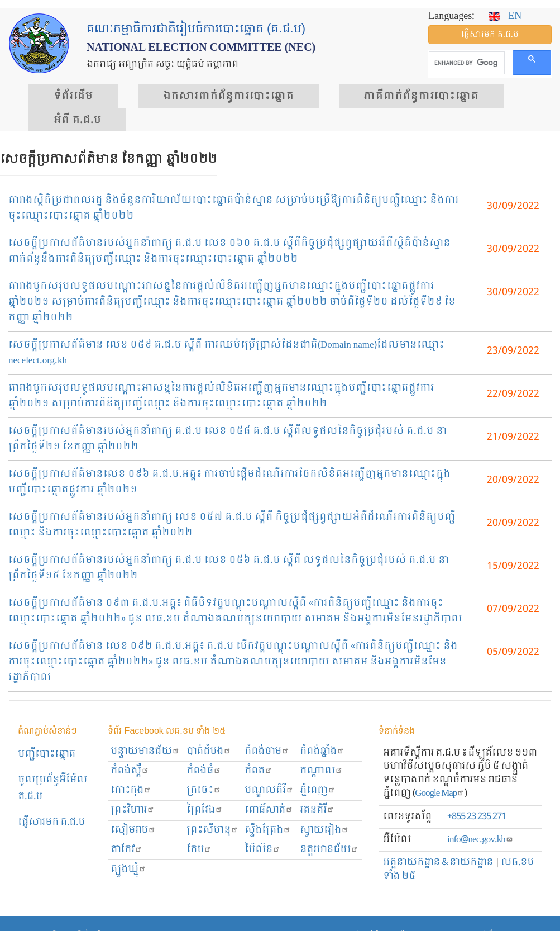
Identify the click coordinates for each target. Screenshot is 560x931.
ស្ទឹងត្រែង (268, 830)
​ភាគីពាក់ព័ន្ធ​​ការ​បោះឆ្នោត (421, 96)
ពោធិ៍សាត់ (269, 810)
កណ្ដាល (321, 771)
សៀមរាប (133, 830)
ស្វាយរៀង (324, 830)
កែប (199, 850)
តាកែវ (126, 850)
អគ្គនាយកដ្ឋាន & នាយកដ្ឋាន (438, 863)
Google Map (440, 793)
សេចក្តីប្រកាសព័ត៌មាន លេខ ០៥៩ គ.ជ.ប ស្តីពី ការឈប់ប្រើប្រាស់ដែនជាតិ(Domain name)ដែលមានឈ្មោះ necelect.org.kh (226, 353)
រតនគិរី (317, 810)
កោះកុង (131, 790)
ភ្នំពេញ (318, 790)
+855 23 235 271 (477, 817)
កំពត (259, 771)
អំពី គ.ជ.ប (77, 120)
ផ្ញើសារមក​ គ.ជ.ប (51, 822)
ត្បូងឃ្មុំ (128, 869)
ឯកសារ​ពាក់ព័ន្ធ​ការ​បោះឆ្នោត (228, 96)
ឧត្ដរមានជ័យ (329, 850)
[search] (466, 63)
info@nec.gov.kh (480, 840)
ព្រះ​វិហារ (133, 810)
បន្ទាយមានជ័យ (145, 751)
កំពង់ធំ (204, 771)
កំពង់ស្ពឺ (130, 771)
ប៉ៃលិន (262, 850)
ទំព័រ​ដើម (73, 96)
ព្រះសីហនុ (212, 830)
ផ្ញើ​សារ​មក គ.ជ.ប (490, 35)
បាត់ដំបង (209, 751)
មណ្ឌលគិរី (269, 790)
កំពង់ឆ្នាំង (322, 751)
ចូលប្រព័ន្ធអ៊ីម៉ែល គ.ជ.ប (52, 788)
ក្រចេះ (204, 790)
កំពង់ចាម (267, 751)
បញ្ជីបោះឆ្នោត (47, 754)
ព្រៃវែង (205, 810)
